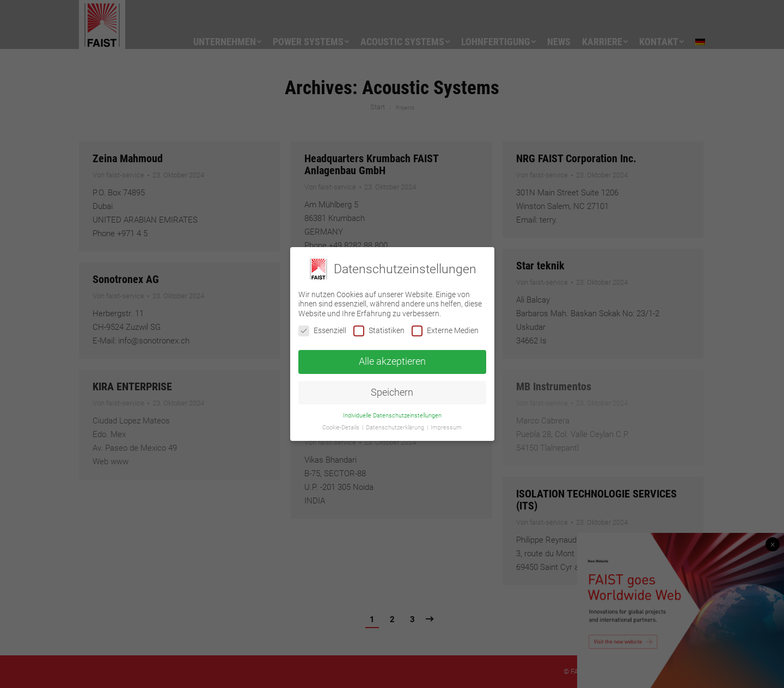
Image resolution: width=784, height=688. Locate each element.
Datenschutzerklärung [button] (396, 428)
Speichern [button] (392, 392)
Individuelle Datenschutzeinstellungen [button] (392, 416)
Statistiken (379, 331)
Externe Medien (445, 331)
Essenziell (322, 331)
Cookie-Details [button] (342, 428)
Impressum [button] (446, 428)
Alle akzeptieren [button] (392, 361)
